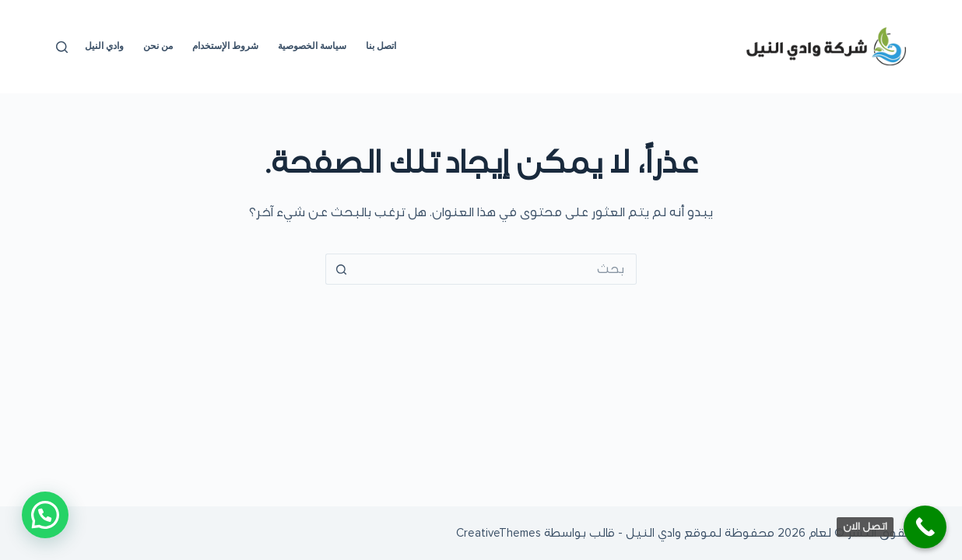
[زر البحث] (341, 269)
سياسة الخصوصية (312, 46)
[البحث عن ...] (497, 269)
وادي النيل (104, 46)
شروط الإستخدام (225, 46)
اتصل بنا (381, 46)
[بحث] (62, 47)
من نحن (158, 46)
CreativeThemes (499, 533)
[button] (45, 515)
